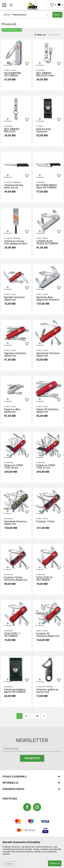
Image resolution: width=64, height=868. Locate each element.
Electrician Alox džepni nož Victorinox (48, 299)
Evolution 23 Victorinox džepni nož (48, 635)
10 (37, 716)
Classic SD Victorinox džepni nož (48, 411)
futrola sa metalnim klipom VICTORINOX (15, 691)
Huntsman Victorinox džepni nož (16, 523)
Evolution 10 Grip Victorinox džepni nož (16, 579)
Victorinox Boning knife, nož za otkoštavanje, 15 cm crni (15, 187)
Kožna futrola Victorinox (44, 130)
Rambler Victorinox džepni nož (15, 299)
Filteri (57, 15)
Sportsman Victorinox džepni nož (48, 355)
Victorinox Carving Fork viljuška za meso (16, 242)
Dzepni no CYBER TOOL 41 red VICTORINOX (46, 467)
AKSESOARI (41, 70)
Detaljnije (9, 864)
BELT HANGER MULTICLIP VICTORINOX (12, 131)
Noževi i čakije (10, 70)
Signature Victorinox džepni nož (15, 355)
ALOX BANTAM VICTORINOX (13, 74)
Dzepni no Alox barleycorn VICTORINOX (12, 411)
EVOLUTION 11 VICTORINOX (12, 635)
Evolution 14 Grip (45, 522)
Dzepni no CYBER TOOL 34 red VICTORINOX (14, 467)
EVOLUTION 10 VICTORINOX (44, 579)
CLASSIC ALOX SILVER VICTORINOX (47, 242)
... (32, 716)
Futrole (40, 126)
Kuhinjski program (13, 182)
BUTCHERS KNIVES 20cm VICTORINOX (47, 186)
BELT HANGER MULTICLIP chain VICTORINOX (45, 75)
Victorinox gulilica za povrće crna (47, 691)
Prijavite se (32, 758)
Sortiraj (7, 15)
